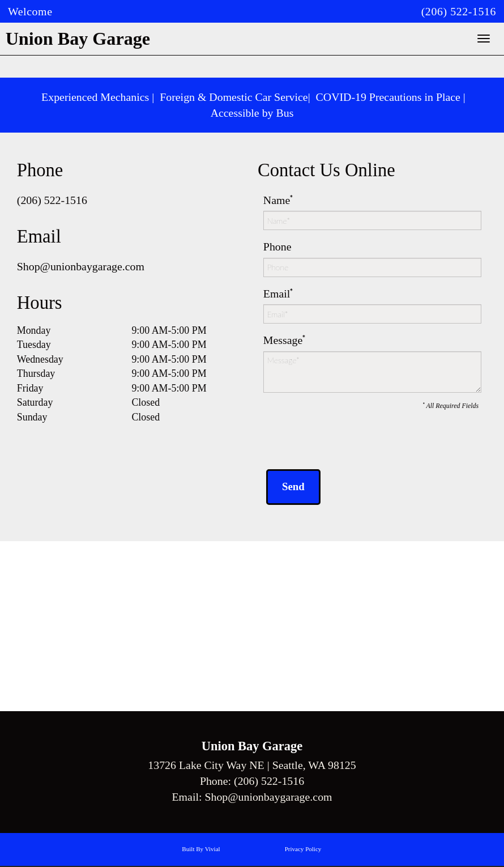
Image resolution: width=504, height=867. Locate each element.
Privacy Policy (303, 850)
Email (277, 294)
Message (283, 340)
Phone (277, 246)
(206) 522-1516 (459, 11)
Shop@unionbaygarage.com (81, 266)
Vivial (213, 850)
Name (277, 200)
